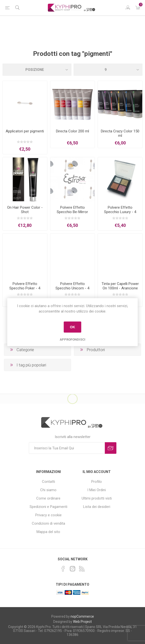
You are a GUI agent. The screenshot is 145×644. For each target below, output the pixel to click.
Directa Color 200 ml (72, 131)
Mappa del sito (48, 532)
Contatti (48, 482)
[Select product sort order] (37, 70)
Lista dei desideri (97, 507)
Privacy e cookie (48, 515)
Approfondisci (72, 339)
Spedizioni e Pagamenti (48, 507)
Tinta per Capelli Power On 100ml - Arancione (120, 286)
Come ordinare (48, 498)
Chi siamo (48, 490)
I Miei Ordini (97, 490)
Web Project (82, 622)
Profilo (97, 482)
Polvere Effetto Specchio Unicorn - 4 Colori (72, 288)
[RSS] (82, 569)
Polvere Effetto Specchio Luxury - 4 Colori (120, 212)
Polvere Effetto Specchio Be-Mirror (72, 210)
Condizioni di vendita (48, 523)
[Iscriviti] (67, 448)
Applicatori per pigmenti (25, 131)
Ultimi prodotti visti (97, 498)
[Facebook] (63, 569)
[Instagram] (72, 569)
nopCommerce (82, 616)
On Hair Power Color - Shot (25, 210)
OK (73, 327)
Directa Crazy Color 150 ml (120, 133)
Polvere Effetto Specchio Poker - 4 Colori (25, 288)
